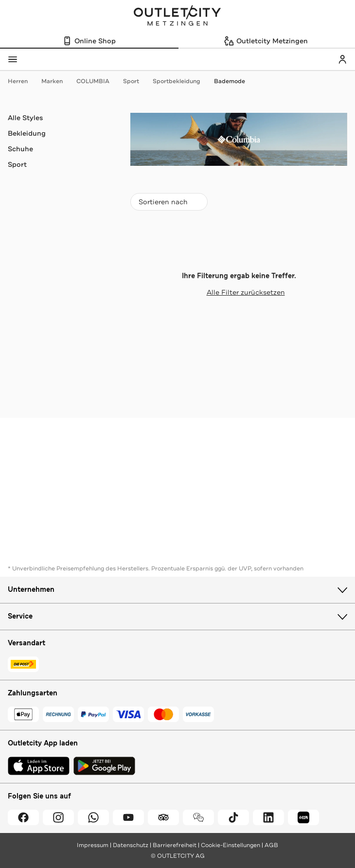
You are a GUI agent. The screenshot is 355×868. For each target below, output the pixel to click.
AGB (271, 845)
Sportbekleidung (181, 81)
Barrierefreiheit (175, 845)
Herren (23, 81)
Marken (57, 81)
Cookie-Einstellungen (231, 845)
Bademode (230, 81)
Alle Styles (25, 118)
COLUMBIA (98, 81)
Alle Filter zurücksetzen (239, 292)
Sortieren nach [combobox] (169, 204)
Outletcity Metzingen (177, 17)
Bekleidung (27, 133)
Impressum (93, 845)
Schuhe (20, 149)
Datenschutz (131, 845)
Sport (136, 81)
